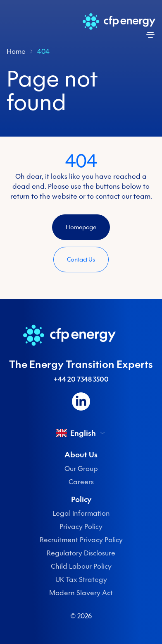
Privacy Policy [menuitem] (81, 526)
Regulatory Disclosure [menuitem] (81, 553)
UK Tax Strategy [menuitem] (81, 579)
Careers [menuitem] (81, 482)
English (81, 433)
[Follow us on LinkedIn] (81, 401)
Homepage (81, 227)
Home (16, 51)
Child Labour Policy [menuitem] (81, 566)
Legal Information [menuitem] (81, 513)
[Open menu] (150, 35)
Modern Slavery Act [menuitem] (81, 593)
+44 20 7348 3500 (81, 379)
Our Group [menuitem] (81, 469)
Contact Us (81, 260)
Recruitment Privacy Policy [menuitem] (81, 540)
